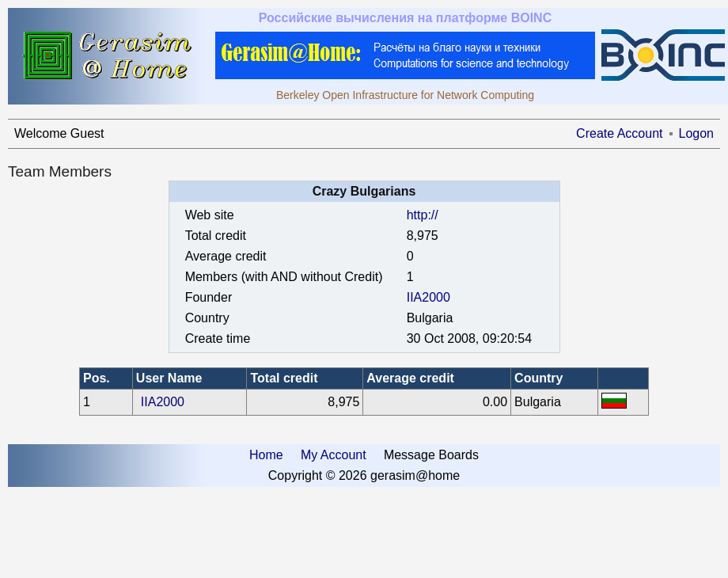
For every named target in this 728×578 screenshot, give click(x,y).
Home (266, 455)
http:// (423, 215)
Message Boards (431, 455)
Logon (697, 133)
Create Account (619, 133)
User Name (169, 378)
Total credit (284, 378)
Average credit (410, 378)
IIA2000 (428, 297)
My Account (334, 455)
